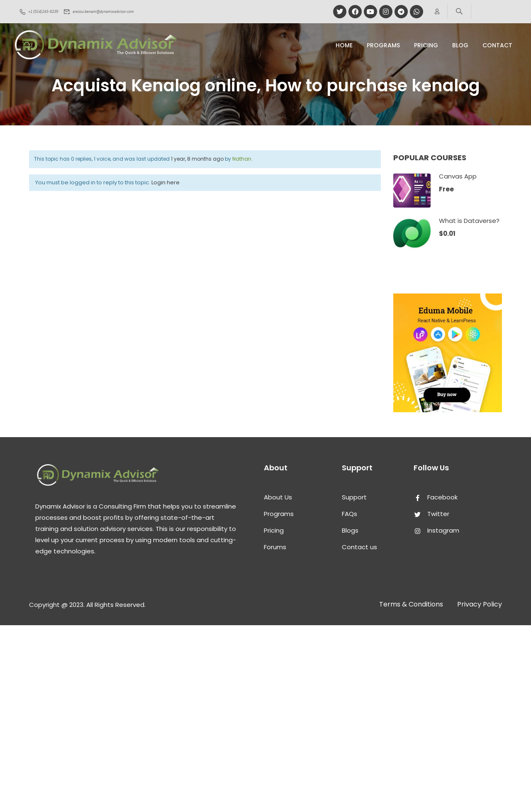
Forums (275, 547)
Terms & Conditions (411, 604)
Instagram (436, 530)
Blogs (350, 530)
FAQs (350, 514)
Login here (166, 182)
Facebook (436, 497)
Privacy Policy (480, 604)
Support (354, 497)
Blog (460, 45)
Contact (497, 45)
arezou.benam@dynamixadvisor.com (121, 12)
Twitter (431, 514)
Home (344, 45)
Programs (383, 45)
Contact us (359, 547)
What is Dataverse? (469, 221)
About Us (278, 497)
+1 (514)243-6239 (44, 12)
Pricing (274, 530)
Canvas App (458, 176)
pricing (426, 45)
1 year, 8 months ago (197, 159)
